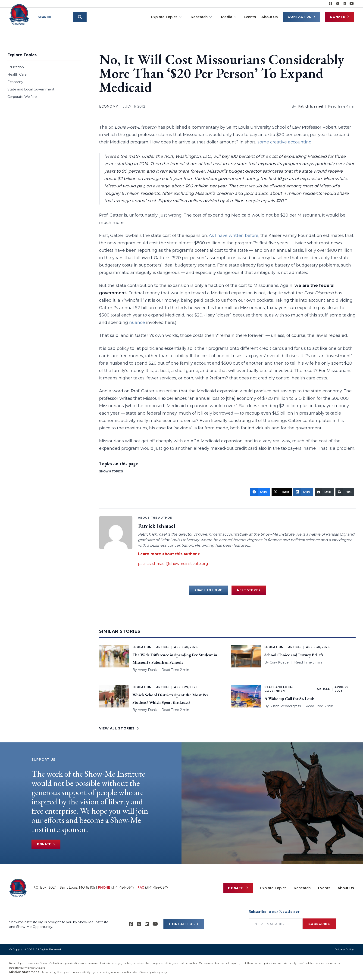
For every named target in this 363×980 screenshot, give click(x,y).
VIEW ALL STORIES (119, 728)
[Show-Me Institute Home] (20, 14)
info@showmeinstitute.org (27, 968)
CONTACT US (184, 924)
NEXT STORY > (249, 590)
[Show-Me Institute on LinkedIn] (344, 4)
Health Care (17, 74)
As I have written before (234, 236)
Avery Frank (147, 670)
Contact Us (301, 17)
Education (16, 67)
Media (229, 17)
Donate (340, 17)
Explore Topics (166, 17)
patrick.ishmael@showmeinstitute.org (173, 564)
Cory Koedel (280, 662)
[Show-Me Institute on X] (337, 4)
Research (201, 17)
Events (250, 17)
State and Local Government (31, 89)
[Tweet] (282, 492)
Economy (15, 82)
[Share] (260, 492)
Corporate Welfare (22, 97)
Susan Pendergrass (285, 706)
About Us (269, 17)
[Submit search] (81, 17)
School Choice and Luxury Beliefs (294, 655)
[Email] (324, 492)
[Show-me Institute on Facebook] (330, 4)
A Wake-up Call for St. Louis (289, 699)
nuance (137, 323)
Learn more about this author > (169, 554)
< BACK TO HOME (208, 590)
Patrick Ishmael (310, 106)
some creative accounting (285, 142)
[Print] (345, 492)
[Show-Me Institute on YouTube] (352, 4)
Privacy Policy (344, 949)
